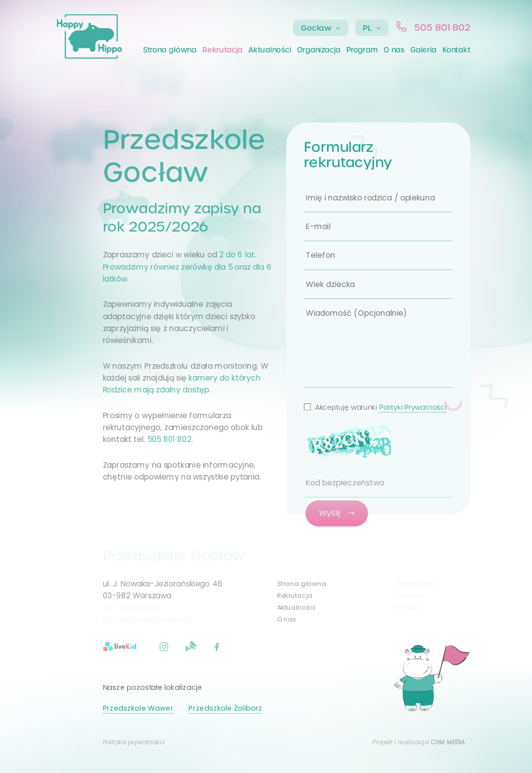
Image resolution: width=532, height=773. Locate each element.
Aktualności (270, 50)
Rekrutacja (222, 50)
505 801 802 (442, 27)
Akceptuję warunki (375, 408)
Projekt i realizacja (419, 742)
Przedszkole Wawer (138, 708)
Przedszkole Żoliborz (225, 708)
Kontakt (456, 50)
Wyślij (337, 513)
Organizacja (319, 50)
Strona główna (170, 50)
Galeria (423, 50)
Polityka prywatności (134, 742)
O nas (394, 50)
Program (362, 50)
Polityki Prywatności (413, 408)
